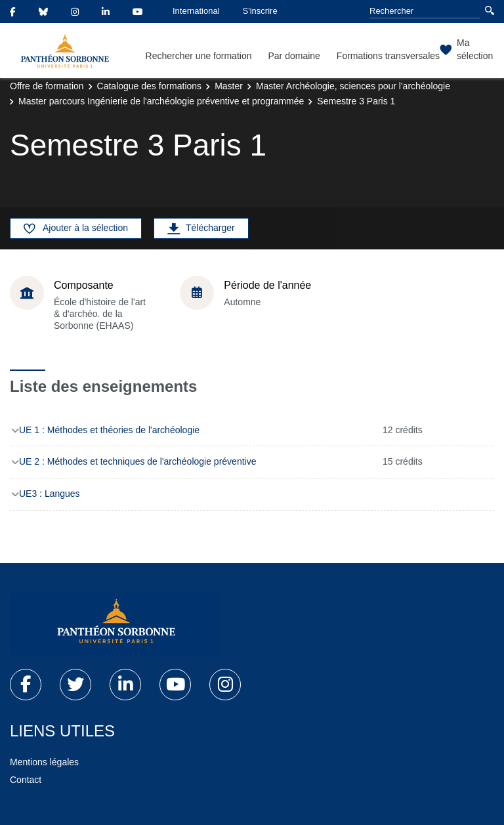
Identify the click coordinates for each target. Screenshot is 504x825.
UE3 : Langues (50, 494)
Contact (26, 780)
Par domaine (294, 56)
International (196, 11)
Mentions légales (44, 762)
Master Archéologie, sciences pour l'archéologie (353, 86)
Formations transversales (388, 56)
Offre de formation (47, 86)
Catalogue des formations (150, 86)
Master (229, 86)
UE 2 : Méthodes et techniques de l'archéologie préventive (137, 461)
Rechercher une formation (199, 56)
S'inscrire (260, 11)
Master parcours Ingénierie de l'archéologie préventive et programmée (161, 101)
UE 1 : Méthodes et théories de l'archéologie (109, 430)
